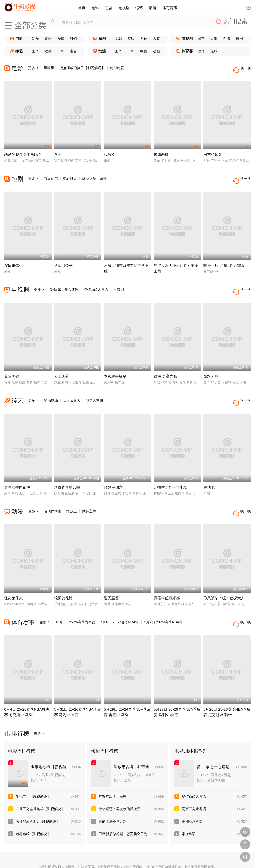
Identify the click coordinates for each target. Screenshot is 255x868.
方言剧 (119, 280)
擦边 (131, 39)
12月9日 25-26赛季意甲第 (75, 599)
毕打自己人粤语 (96, 280)
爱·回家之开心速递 (64, 280)
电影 (95, 7)
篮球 (201, 51)
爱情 (61, 39)
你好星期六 (113, 469)
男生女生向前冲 (17, 469)
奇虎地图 (146, 858)
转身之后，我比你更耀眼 (224, 256)
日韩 (61, 51)
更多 (33, 68)
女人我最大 (72, 387)
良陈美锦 (12, 363)
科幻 (73, 39)
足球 (214, 51)
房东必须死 (213, 150)
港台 (73, 51)
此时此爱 (117, 68)
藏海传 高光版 (165, 363)
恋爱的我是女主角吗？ (23, 150)
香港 (214, 39)
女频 (118, 39)
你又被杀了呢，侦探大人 (224, 575)
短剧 (109, 7)
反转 (144, 39)
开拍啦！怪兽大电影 (170, 469)
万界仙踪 (51, 174)
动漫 (153, 7)
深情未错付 (14, 256)
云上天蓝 (62, 363)
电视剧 (124, 7)
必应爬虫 (182, 858)
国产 (201, 39)
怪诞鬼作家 (14, 575)
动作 (35, 39)
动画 (156, 51)
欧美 (48, 51)
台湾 (227, 39)
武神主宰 (89, 493)
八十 (58, 150)
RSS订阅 (73, 858)
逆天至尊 (111, 575)
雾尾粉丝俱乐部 (167, 575)
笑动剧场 (51, 387)
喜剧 (48, 39)
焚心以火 (70, 174)
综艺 (139, 7)
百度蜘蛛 (91, 858)
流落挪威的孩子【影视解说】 (82, 68)
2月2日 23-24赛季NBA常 (163, 599)
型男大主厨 (94, 387)
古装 (156, 39)
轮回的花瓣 (63, 575)
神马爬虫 (109, 858)
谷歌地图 (164, 858)
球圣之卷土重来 (94, 174)
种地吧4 (210, 469)
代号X (109, 150)
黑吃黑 (49, 68)
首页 (82, 7)
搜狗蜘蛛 (127, 858)
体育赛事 (170, 7)
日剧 (239, 39)
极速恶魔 (161, 150)
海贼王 (72, 493)
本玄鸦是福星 (115, 363)
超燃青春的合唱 (67, 469)
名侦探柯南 (53, 493)
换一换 (243, 68)
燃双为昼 (211, 363)
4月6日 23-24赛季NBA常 (120, 599)
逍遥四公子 (63, 256)
